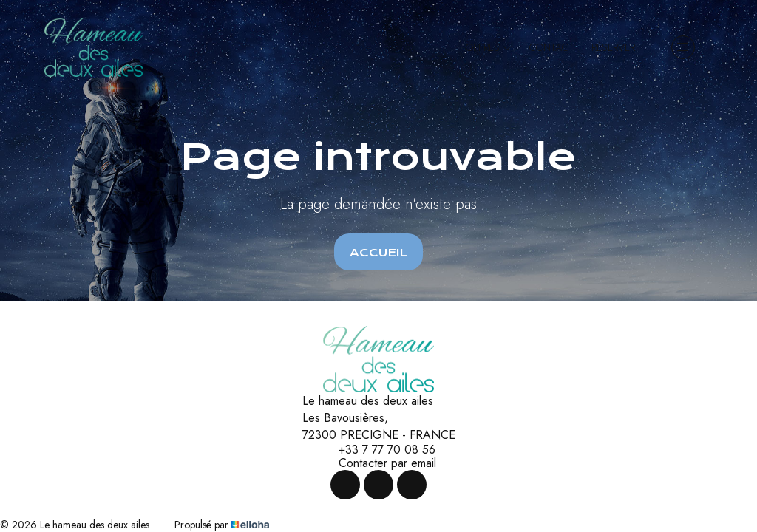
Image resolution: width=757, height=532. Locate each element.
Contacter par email (379, 463)
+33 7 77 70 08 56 (378, 450)
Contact (551, 47)
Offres (489, 47)
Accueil (378, 253)
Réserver (613, 47)
